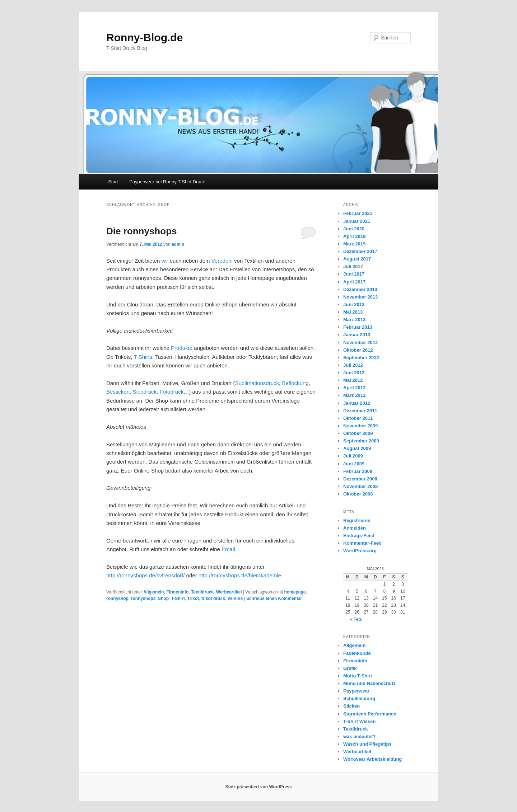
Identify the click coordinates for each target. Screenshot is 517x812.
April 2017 (354, 282)
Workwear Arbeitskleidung (372, 759)
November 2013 (360, 297)
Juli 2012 (353, 365)
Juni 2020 (354, 229)
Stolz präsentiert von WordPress (258, 787)
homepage (295, 592)
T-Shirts (143, 357)
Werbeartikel (229, 592)
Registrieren (357, 520)
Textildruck (202, 592)
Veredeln (223, 261)
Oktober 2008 (358, 494)
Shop (163, 599)
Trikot (193, 599)
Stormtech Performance (370, 714)
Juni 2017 (354, 274)
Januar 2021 (357, 221)
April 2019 (354, 236)
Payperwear (356, 691)
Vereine (235, 599)
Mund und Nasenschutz (369, 683)
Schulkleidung (359, 698)
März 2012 (354, 395)
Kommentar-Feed (362, 543)
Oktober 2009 (358, 433)
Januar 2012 (357, 403)
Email (228, 549)
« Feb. (356, 619)
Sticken (351, 706)
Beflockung (295, 383)
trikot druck (213, 599)
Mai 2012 (353, 380)
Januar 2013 (357, 335)
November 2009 (360, 426)
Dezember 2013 (360, 289)
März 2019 (354, 244)
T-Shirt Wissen (359, 721)
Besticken (118, 392)
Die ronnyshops (141, 231)
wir (164, 261)
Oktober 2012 (358, 350)
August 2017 (357, 259)
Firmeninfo (177, 592)
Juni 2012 (354, 373)
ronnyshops (143, 599)
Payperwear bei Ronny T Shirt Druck (167, 182)
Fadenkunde (357, 653)
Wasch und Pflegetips (367, 744)
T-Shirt (178, 599)
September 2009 (361, 441)
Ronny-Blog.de (145, 37)
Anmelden (355, 528)
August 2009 (357, 448)
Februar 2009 (358, 471)
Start (113, 182)
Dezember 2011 (360, 411)
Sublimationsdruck (257, 383)
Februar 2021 (358, 213)
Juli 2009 (353, 456)
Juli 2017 (353, 266)
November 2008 (360, 486)
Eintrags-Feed (359, 536)
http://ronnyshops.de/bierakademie (240, 575)
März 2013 (354, 320)
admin (178, 244)
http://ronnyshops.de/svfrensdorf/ (145, 575)
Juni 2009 (354, 464)
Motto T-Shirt (358, 676)
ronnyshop (117, 599)
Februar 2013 (358, 327)
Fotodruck (171, 392)
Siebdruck (145, 392)
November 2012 (360, 342)
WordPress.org (360, 551)
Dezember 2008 (360, 479)
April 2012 (354, 388)
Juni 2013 (354, 304)
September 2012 (361, 358)
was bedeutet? (359, 736)
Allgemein (153, 592)
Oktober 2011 (358, 418)
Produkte (182, 348)
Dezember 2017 (360, 251)
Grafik (350, 668)
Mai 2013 (353, 312)
